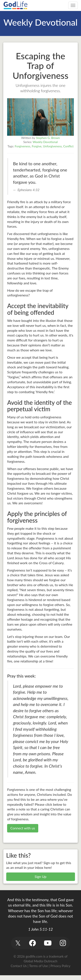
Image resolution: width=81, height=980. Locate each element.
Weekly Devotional (45, 142)
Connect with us (23, 828)
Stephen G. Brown (48, 138)
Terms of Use (39, 966)
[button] (18, 943)
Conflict (68, 146)
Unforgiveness (52, 146)
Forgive (37, 146)
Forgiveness (22, 146)
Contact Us (19, 966)
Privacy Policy (60, 966)
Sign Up (40, 876)
